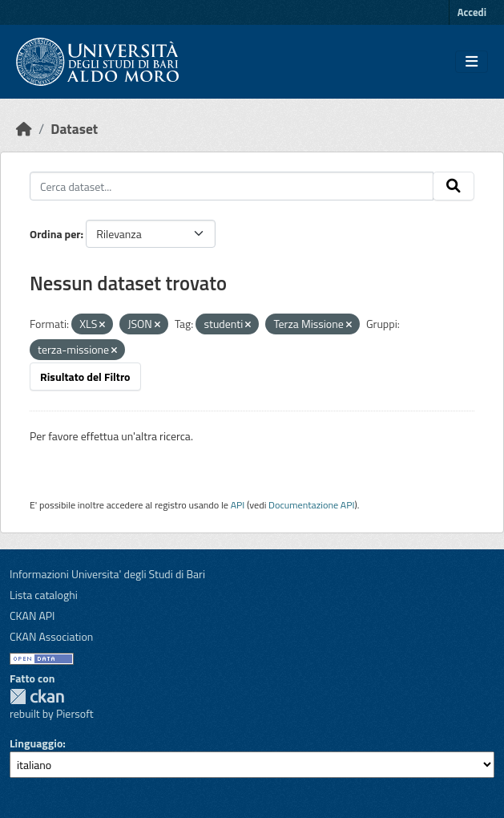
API (238, 505)
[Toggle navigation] (472, 62)
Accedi (472, 12)
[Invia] (454, 186)
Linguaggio (36, 743)
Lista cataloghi (44, 595)
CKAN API (32, 616)
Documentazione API (311, 505)
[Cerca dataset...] (232, 186)
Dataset (74, 129)
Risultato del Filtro (85, 377)
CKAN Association (51, 636)
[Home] (24, 129)
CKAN (37, 697)
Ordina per (55, 234)
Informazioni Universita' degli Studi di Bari (107, 574)
